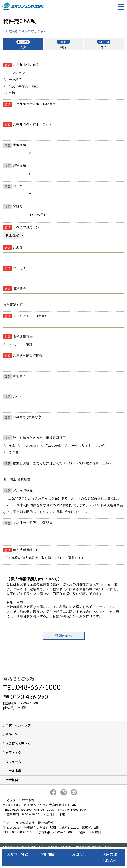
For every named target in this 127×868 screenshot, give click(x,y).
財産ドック (13, 755)
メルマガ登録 (17, 854)
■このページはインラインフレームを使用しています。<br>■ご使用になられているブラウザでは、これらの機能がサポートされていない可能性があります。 (63, 354)
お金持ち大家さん (18, 746)
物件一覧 (12, 737)
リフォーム (13, 764)
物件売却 (48, 854)
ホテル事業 (13, 773)
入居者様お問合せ (110, 857)
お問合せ (79, 854)
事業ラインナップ (18, 728)
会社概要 (12, 782)
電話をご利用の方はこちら (27, 31)
